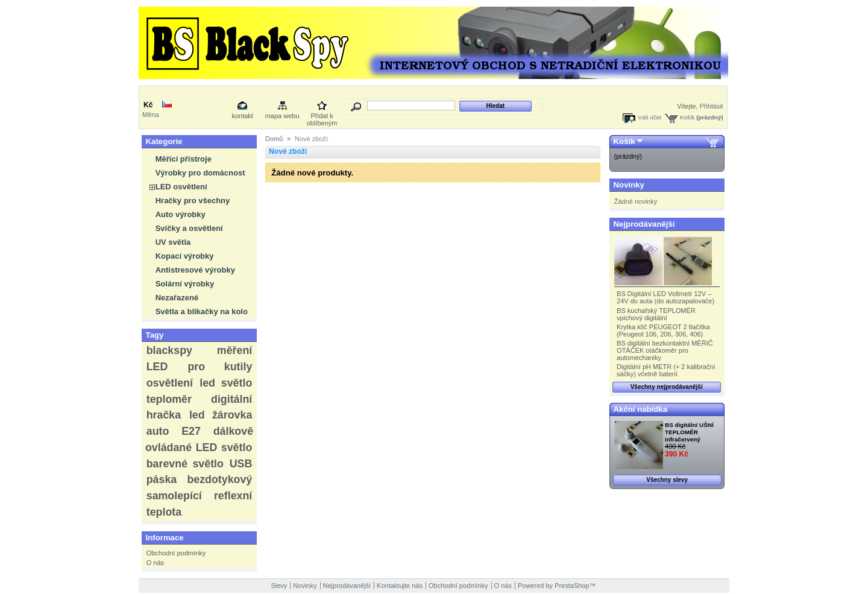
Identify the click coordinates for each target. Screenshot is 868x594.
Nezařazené (177, 298)
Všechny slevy (667, 480)
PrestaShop (572, 586)
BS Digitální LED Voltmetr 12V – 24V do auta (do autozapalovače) (665, 297)
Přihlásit (711, 106)
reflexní (233, 496)
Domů (274, 139)
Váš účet (649, 117)
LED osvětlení (181, 187)
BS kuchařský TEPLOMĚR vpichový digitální (656, 314)
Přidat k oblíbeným (322, 117)
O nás (155, 563)
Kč (148, 105)
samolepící (174, 496)
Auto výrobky (181, 214)
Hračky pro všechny (193, 201)
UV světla (173, 242)
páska (162, 479)
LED (157, 367)
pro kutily (220, 367)
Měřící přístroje (184, 159)
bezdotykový (219, 479)
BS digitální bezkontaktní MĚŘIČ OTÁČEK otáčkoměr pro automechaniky (665, 350)
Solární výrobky (185, 284)
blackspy (169, 350)
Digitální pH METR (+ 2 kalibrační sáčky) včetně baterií (666, 370)
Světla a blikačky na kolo (202, 311)
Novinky (629, 185)
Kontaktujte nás (400, 586)
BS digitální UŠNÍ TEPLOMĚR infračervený (689, 432)
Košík (687, 117)
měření (234, 350)
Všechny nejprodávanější (667, 387)
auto (158, 431)
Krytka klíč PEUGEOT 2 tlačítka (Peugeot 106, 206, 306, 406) (663, 330)
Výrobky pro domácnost (200, 173)
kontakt (242, 116)
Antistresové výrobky (195, 270)
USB (241, 464)
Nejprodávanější (644, 224)
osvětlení (170, 383)
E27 (191, 431)
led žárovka (221, 415)
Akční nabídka (640, 409)
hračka (164, 415)
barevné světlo (185, 464)
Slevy (279, 586)
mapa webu (282, 116)
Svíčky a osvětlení (189, 228)
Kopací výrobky (185, 256)
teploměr (169, 399)
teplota (164, 512)
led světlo (226, 383)
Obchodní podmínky (176, 553)
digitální (231, 399)
